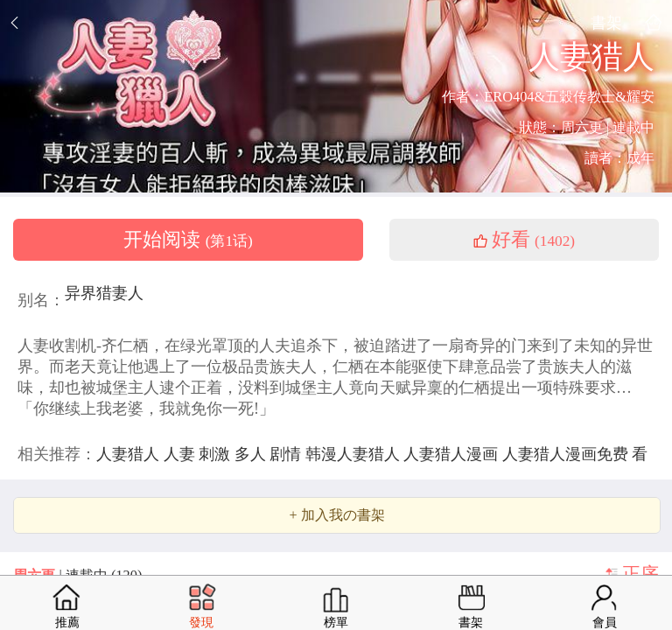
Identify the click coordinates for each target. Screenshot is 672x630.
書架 (606, 22)
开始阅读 (188, 240)
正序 (640, 574)
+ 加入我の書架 (336, 515)
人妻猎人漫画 (453, 454)
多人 (252, 454)
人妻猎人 (130, 454)
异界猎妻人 (104, 293)
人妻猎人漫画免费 (567, 454)
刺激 (217, 454)
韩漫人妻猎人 (355, 454)
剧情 (287, 454)
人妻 (182, 454)
